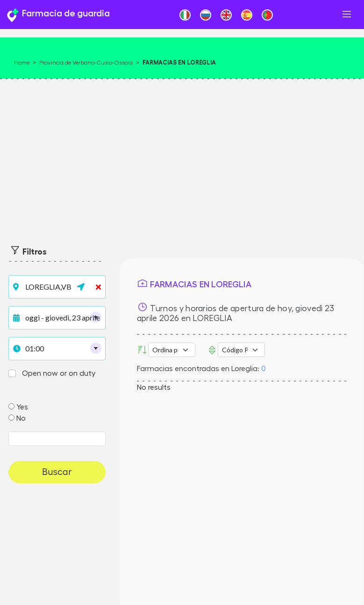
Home (22, 63)
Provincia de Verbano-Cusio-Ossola (86, 63)
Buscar (57, 472)
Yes (22, 407)
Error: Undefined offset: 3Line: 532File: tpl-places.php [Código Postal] (241, 350)
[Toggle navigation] (347, 14)
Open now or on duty (59, 373)
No (21, 418)
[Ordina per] (172, 350)
